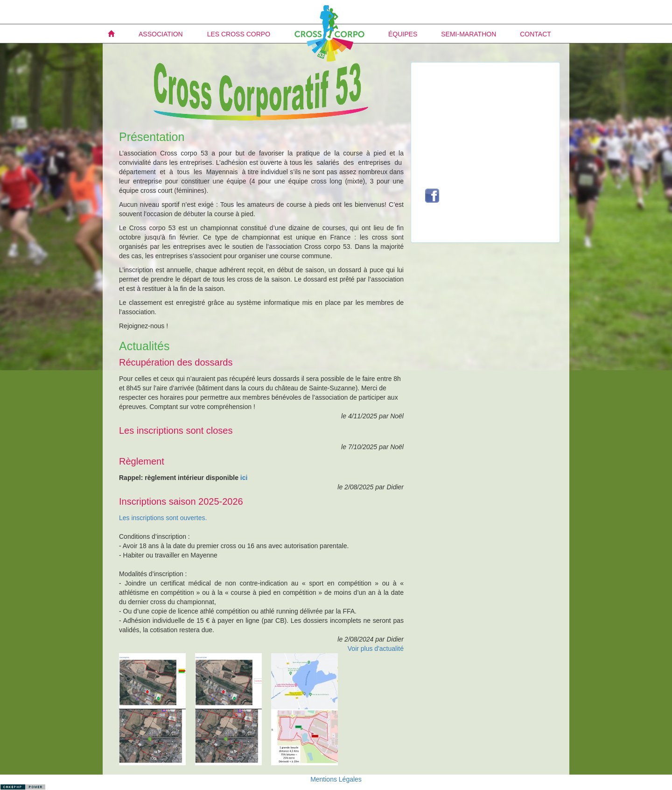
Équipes (403, 34)
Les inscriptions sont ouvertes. (163, 518)
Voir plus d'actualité (376, 649)
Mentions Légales (336, 779)
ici (244, 478)
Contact (535, 34)
